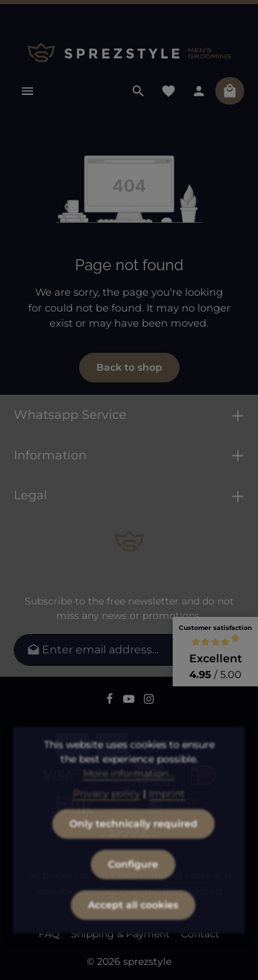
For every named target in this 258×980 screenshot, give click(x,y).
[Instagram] (149, 701)
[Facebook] (111, 701)
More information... (129, 794)
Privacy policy (107, 814)
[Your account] (199, 91)
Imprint (167, 814)
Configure (133, 885)
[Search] (138, 91)
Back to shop (129, 367)
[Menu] (28, 91)
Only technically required (133, 845)
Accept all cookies (133, 926)
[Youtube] (130, 701)
